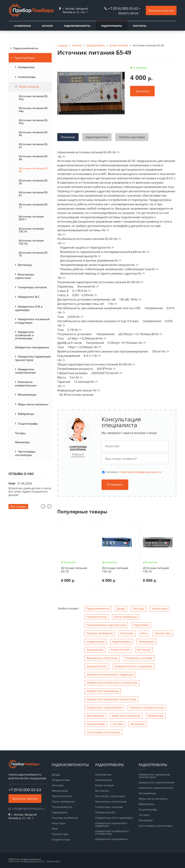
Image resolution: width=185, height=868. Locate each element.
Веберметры (26, 414)
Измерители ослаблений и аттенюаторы (25, 335)
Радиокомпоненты (77, 26)
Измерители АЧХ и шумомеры (29, 308)
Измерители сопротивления (25, 371)
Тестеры (20, 433)
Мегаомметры (27, 394)
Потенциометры (62, 807)
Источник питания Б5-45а (34, 122)
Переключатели (97, 617)
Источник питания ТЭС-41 (31, 230)
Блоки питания (29, 87)
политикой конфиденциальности (141, 472)
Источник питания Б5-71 (34, 206)
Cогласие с (134, 472)
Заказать (142, 91)
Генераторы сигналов (32, 287)
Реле (144, 633)
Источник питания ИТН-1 (31, 218)
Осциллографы (28, 424)
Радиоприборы (112, 26)
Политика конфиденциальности (26, 861)
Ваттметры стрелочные (110, 796)
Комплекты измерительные (26, 384)
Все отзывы (18, 507)
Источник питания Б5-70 (34, 254)
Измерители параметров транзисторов (33, 358)
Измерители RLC (29, 297)
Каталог (48, 26)
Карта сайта (53, 861)
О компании (22, 26)
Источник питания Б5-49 (34, 170)
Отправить (115, 485)
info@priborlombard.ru (28, 809)
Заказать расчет (161, 10)
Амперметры (26, 67)
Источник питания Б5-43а (34, 98)
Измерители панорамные (32, 347)
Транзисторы (163, 633)
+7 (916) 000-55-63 (123, 8)
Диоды (121, 609)
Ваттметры (25, 265)
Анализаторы (27, 77)
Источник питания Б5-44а (34, 109)
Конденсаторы (96, 642)
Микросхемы (160, 609)
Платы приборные (126, 617)
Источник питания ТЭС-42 (31, 242)
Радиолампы (141, 625)
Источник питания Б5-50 (34, 182)
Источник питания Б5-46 (34, 134)
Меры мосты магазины (33, 404)
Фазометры (22, 442)
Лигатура (138, 609)
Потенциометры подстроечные (106, 625)
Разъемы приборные (100, 633)
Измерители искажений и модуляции (32, 321)
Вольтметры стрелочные (25, 276)
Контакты (140, 26)
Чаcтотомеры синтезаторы (25, 453)
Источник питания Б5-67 (34, 194)
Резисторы (127, 633)
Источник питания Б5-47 (34, 146)
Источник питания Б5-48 (34, 158)
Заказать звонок (128, 13)
